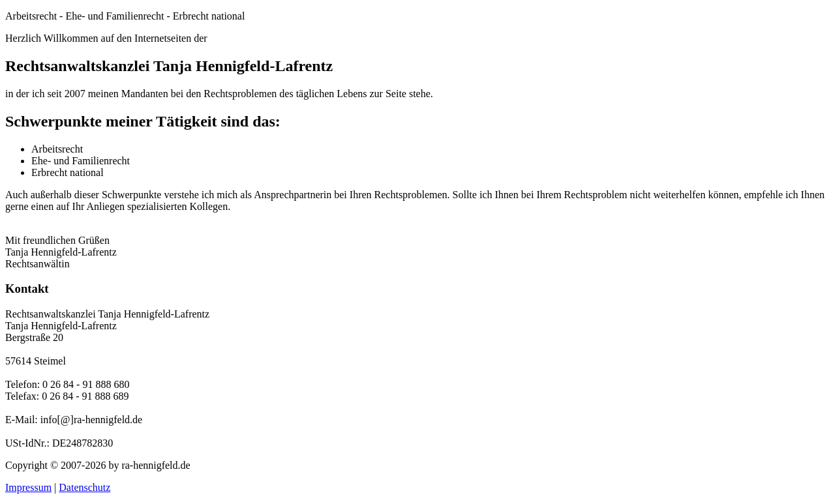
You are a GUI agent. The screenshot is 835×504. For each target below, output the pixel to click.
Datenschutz (84, 487)
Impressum (28, 487)
